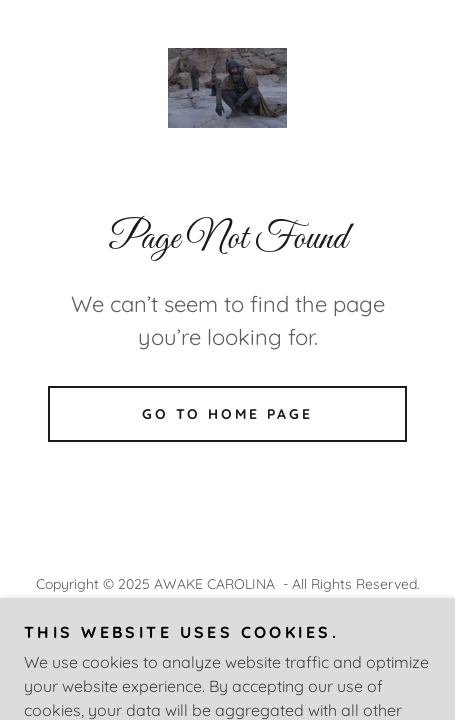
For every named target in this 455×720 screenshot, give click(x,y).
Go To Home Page (228, 414)
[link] (228, 88)
